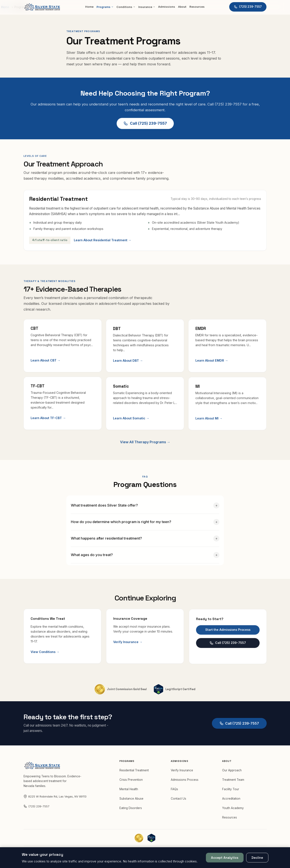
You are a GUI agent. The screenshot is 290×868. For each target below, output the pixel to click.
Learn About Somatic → (131, 426)
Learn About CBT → (45, 364)
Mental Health (129, 791)
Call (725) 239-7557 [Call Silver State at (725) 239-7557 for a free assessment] (145, 124)
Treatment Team (233, 782)
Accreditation (231, 801)
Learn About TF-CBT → (48, 424)
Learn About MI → (209, 429)
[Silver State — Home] (42, 7)
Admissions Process (185, 782)
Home (89, 7)
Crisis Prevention (131, 782)
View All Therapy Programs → (145, 453)
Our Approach (232, 773)
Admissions (167, 7)
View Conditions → (45, 656)
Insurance (147, 7)
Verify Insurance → (128, 649)
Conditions (126, 7)
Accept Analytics (225, 858)
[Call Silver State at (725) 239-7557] (248, 7)
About (182, 7)
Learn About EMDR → (212, 366)
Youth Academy (233, 810)
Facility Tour (231, 791)
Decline (257, 858)
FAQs (174, 791)
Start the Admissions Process (228, 641)
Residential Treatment (134, 773)
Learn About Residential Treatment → (105, 243)
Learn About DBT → (128, 365)
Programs (105, 7)
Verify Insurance (182, 773)
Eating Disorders (131, 810)
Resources (197, 7)
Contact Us (178, 801)
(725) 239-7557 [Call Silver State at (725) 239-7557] (36, 809)
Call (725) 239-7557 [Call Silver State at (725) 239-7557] (228, 654)
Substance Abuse (131, 801)
